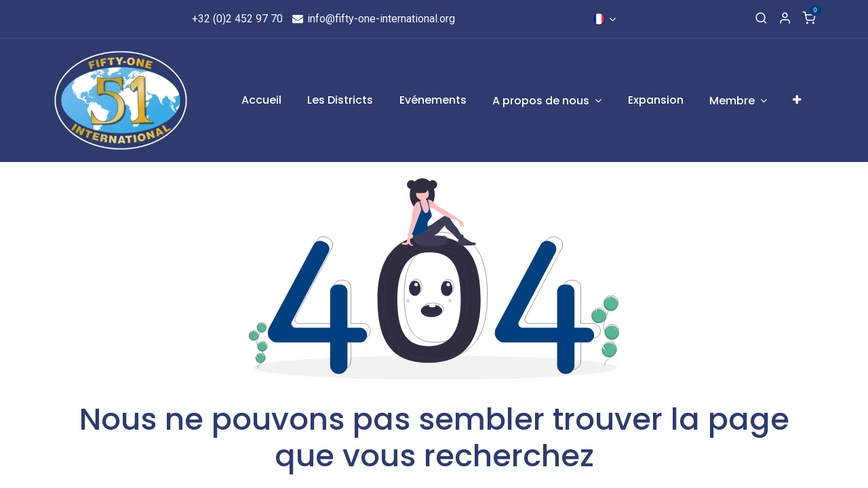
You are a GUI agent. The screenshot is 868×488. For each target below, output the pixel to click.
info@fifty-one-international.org (373, 19)
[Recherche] (761, 19)
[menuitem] (261, 100)
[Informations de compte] (785, 19)
